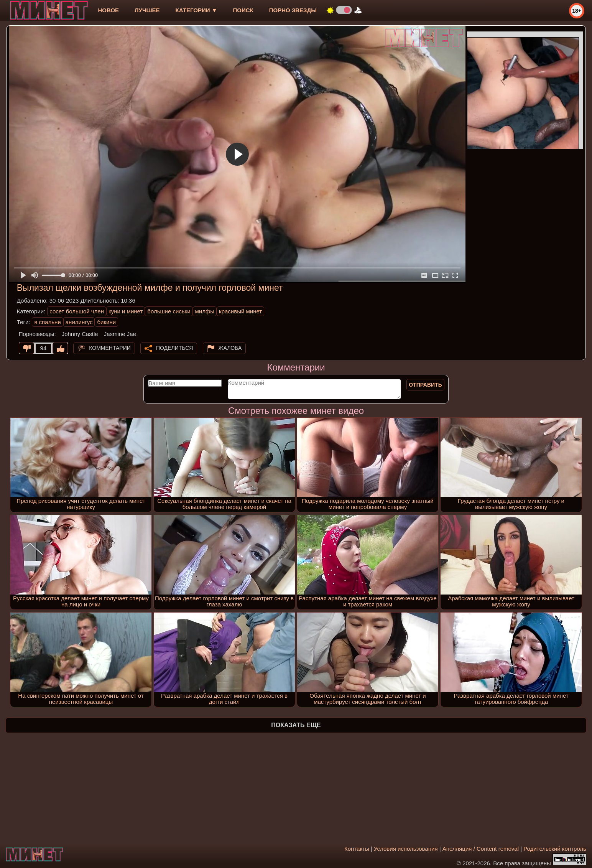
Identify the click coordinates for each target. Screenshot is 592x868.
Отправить (425, 385)
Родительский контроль (555, 849)
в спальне (47, 322)
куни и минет (126, 311)
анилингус (79, 322)
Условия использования (406, 849)
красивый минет (240, 311)
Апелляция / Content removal (481, 849)
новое (108, 10)
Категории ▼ (197, 10)
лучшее (147, 10)
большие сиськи (169, 311)
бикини (106, 322)
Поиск (243, 10)
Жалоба (230, 348)
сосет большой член (77, 311)
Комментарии (110, 348)
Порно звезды (293, 10)
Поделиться (174, 348)
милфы (205, 311)
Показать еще (296, 725)
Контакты (357, 849)
